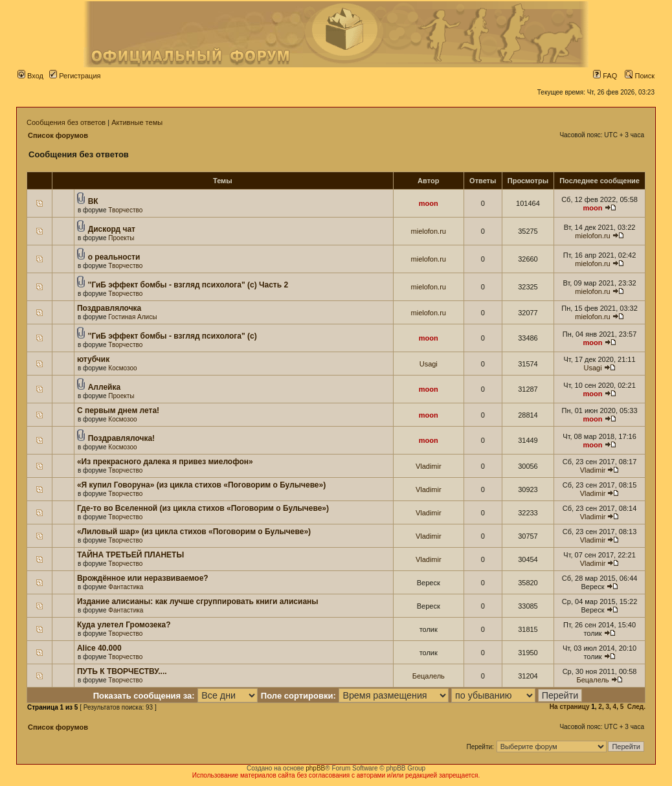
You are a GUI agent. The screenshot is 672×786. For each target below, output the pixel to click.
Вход (30, 76)
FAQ (605, 76)
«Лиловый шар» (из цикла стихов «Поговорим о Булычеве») (194, 532)
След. (636, 707)
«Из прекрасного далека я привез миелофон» (165, 462)
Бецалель (429, 676)
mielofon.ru (429, 231)
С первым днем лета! (118, 410)
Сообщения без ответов (66, 122)
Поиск (640, 76)
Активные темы (137, 122)
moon (429, 203)
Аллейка (104, 387)
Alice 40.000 (99, 648)
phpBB (315, 768)
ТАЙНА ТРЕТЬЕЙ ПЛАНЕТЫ (130, 555)
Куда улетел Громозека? (124, 625)
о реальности (114, 257)
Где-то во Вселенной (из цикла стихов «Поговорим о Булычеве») (203, 508)
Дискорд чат (112, 229)
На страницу (570, 707)
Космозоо (122, 368)
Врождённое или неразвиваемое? (143, 578)
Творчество (125, 210)
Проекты (121, 238)
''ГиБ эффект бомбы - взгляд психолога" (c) (173, 336)
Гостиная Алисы (132, 317)
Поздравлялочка (109, 308)
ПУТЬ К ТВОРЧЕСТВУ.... (122, 671)
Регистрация (75, 76)
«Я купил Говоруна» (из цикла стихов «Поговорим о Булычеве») (201, 485)
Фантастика (126, 587)
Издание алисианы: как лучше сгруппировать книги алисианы (198, 601)
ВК (93, 201)
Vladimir (429, 466)
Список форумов (58, 135)
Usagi (429, 364)
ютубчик (93, 359)
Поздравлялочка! (121, 438)
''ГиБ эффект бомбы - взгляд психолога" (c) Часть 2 (188, 285)
